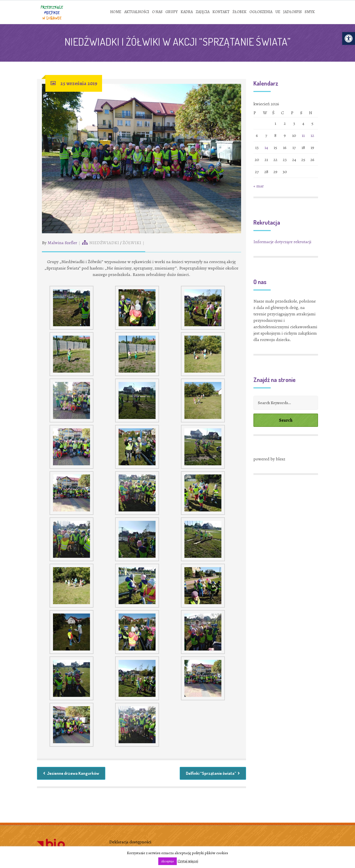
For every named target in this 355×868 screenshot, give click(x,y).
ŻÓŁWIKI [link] (132, 243)
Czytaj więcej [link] (188, 861)
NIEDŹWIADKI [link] (104, 243)
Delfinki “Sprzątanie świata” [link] (212, 774)
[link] (349, 38)
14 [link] (266, 148)
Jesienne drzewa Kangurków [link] (73, 774)
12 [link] (312, 136)
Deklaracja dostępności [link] (130, 843)
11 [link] (303, 136)
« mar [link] (259, 187)
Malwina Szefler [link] (62, 243)
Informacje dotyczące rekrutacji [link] (282, 242)
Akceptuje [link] (168, 861)
